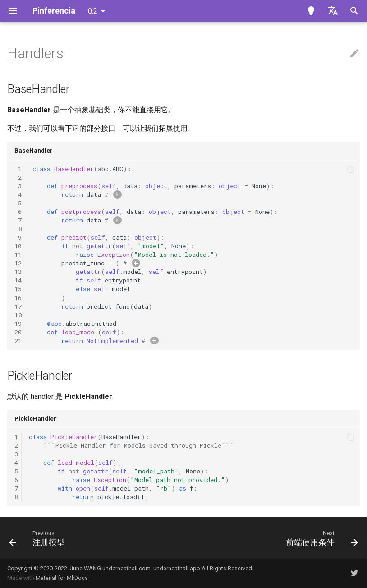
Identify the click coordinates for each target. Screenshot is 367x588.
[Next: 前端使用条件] (320, 538)
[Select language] (333, 11)
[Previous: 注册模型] (39, 538)
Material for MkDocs (62, 578)
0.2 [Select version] (93, 11)
